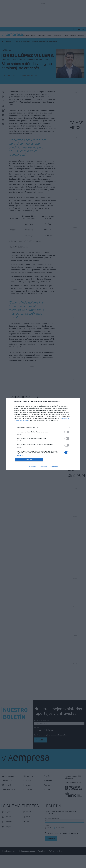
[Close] (76, 402)
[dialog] (43, 434)
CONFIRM (29, 460)
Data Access (43, 467)
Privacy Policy (54, 467)
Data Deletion (32, 467)
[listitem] (43, 428)
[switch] (67, 432)
